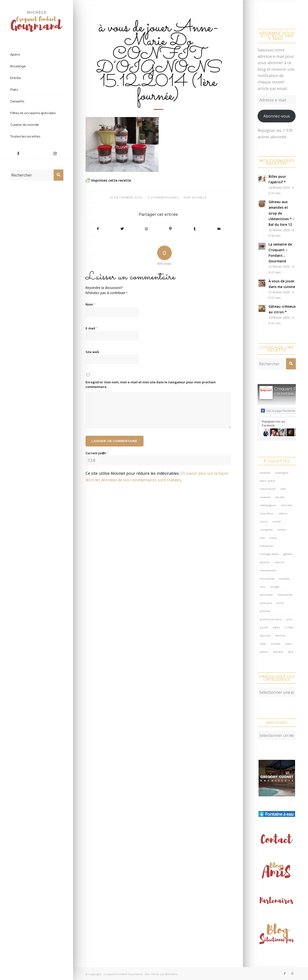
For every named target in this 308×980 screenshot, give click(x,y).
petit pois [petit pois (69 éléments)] (266, 603)
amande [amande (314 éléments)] (265, 473)
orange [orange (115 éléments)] (275, 587)
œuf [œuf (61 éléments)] (290, 652)
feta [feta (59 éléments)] (262, 538)
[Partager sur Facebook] (98, 229)
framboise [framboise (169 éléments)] (266, 546)
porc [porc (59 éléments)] (290, 619)
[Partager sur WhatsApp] (146, 229)
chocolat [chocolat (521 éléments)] (286, 505)
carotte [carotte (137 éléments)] (280, 497)
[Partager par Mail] (219, 229)
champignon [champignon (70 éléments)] (268, 505)
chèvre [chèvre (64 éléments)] (283, 513)
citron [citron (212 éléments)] (264, 521)
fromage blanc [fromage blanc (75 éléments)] (269, 554)
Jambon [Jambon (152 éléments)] (265, 562)
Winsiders (171, 973)
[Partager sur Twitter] (122, 229)
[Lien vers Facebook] (18, 153)
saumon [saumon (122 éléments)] (280, 635)
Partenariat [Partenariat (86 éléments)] (285, 595)
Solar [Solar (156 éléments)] (263, 644)
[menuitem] (37, 55)
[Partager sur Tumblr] (195, 229)
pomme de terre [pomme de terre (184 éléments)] (271, 619)
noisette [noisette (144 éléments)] (284, 579)
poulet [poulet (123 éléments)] (264, 627)
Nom (90, 304)
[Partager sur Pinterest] (171, 229)
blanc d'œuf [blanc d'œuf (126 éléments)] (267, 481)
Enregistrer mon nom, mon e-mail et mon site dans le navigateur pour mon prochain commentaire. (151, 385)
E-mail (92, 328)
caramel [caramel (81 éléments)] (265, 497)
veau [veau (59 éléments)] (288, 644)
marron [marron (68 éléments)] (279, 562)
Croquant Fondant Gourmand (123, 973)
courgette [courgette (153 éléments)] (266, 530)
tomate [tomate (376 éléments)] (276, 644)
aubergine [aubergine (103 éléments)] (282, 473)
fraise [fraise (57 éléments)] (273, 538)
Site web (92, 352)
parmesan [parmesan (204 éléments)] (266, 595)
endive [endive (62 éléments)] (282, 530)
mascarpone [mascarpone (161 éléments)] (268, 570)
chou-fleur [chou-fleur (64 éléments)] (267, 513)
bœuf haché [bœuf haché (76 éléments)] (268, 489)
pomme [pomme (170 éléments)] (265, 611)
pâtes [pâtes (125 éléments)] (276, 627)
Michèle (199, 197)
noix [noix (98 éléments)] (263, 587)
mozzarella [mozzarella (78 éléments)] (267, 579)
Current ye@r (97, 453)
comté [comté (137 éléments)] (276, 521)
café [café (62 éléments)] (283, 489)
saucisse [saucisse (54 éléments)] (265, 635)
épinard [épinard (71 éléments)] (278, 652)
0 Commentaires (163, 197)
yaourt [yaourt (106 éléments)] (264, 652)
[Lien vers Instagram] (55, 153)
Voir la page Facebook (278, 411)
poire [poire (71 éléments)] (280, 603)
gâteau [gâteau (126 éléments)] (288, 554)
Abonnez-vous (277, 116)
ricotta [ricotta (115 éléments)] (289, 627)
